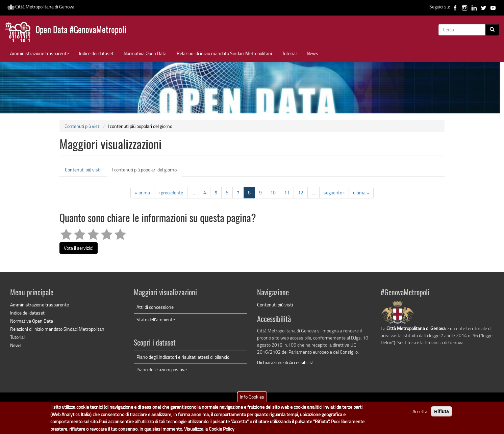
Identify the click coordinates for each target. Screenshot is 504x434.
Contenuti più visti (82, 126)
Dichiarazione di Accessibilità (285, 362)
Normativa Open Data (145, 53)
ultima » (361, 193)
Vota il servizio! (79, 248)
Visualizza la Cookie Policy (209, 429)
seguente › (334, 193)
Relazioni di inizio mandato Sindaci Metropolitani (224, 53)
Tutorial (289, 53)
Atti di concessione (155, 307)
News (312, 53)
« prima (142, 193)
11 (287, 193)
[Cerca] (492, 30)
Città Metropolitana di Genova (41, 7)
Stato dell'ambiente (156, 319)
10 (273, 193)
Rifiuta (442, 412)
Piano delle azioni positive (162, 369)
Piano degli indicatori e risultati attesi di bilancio (183, 357)
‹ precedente (171, 193)
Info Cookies (252, 397)
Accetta (420, 412)
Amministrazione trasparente (40, 53)
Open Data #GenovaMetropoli (81, 31)
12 (301, 193)
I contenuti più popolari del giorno (147, 172)
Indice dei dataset (96, 53)
